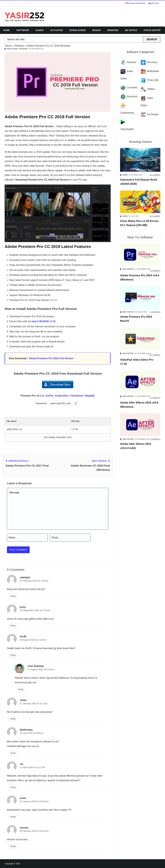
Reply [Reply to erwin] (13, 817)
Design (96, 30)
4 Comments (155, 439)
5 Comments (155, 398)
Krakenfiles (62, 396)
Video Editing (12, 49)
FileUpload (77, 396)
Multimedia (153, 71)
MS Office (131, 30)
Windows (113, 30)
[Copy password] (64, 403)
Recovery (152, 62)
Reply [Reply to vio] (13, 787)
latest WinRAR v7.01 (44, 321)
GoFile (49, 396)
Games (40, 30)
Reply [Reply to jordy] (13, 626)
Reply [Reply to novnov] (13, 846)
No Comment (155, 175)
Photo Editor (152, 30)
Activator (56, 30)
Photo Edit (153, 80)
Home (7, 30)
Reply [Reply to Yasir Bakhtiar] (21, 689)
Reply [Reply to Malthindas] (13, 753)
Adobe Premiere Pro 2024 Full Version (51, 358)
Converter (132, 87)
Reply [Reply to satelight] (13, 596)
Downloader (77, 30)
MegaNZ (90, 396)
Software (23, 30)
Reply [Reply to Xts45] (13, 655)
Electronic (132, 96)
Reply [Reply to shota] (13, 719)
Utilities (151, 89)
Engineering (127, 113)
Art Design (153, 114)
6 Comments (155, 271)
